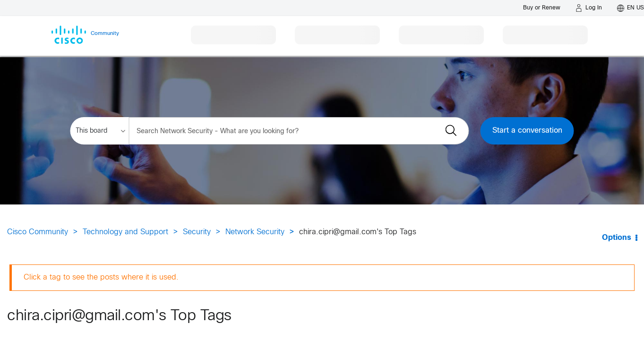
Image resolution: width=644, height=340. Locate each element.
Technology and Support (125, 232)
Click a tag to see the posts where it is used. (101, 277)
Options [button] (617, 238)
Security (197, 232)
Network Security (255, 232)
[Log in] (589, 8)
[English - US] (631, 8)
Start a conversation (527, 131)
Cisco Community (38, 232)
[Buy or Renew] (542, 8)
